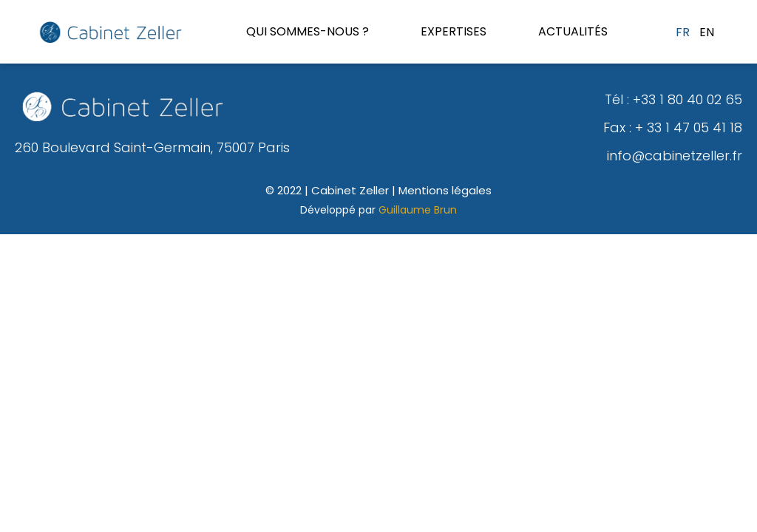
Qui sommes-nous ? (308, 31)
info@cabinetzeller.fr (675, 156)
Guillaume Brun (418, 210)
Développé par (339, 210)
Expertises (454, 31)
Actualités (573, 31)
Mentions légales (445, 190)
